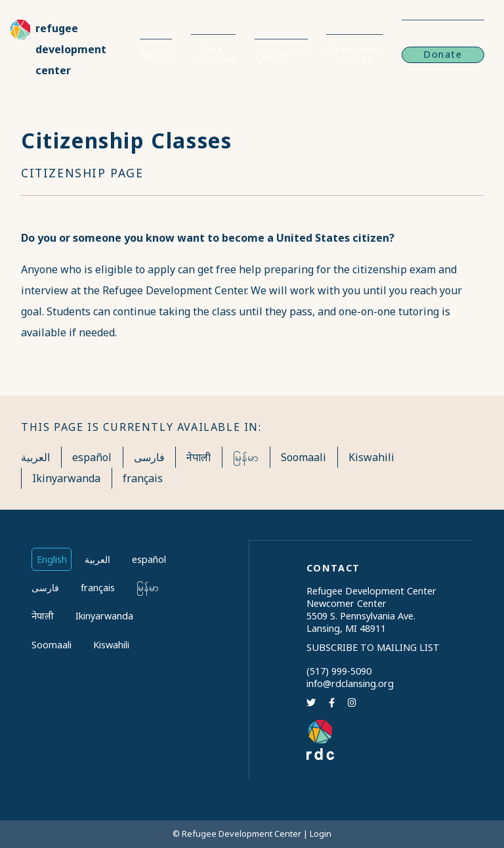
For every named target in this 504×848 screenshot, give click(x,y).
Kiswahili (371, 457)
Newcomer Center (354, 54)
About (156, 54)
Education (281, 54)
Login (321, 834)
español (92, 457)
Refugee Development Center (71, 49)
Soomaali (304, 457)
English (52, 559)
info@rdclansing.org (350, 683)
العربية (35, 457)
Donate (443, 54)
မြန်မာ (246, 457)
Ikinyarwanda (66, 478)
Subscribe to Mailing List (373, 647)
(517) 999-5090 (339, 671)
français (143, 478)
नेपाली (199, 457)
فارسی (149, 457)
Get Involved (214, 54)
